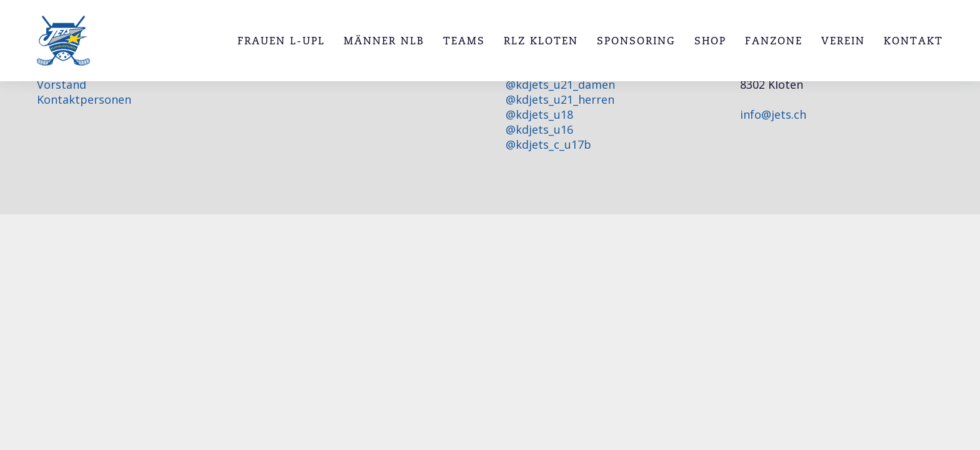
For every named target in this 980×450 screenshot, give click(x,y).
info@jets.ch (773, 114)
